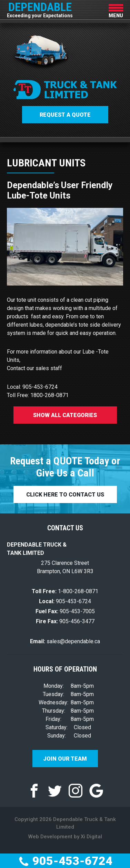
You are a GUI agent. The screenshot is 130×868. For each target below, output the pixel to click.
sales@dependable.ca (65, 641)
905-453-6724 (65, 861)
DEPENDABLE (40, 9)
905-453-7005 (65, 611)
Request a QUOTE (65, 115)
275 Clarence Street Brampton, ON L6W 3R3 (65, 567)
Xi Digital (91, 837)
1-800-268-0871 (65, 591)
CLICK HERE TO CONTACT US (65, 495)
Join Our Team (65, 759)
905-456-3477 (65, 621)
